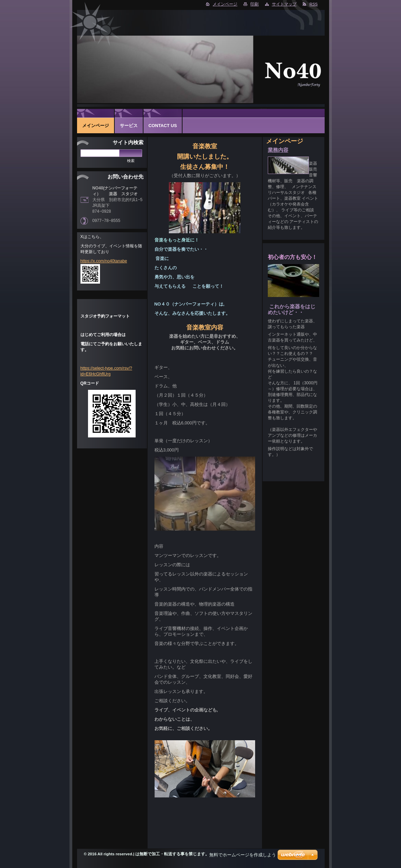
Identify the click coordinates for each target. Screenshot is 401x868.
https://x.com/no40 (97, 261)
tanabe (121, 261)
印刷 (254, 4)
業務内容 (278, 150)
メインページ (225, 4)
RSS (314, 4)
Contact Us (163, 126)
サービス (129, 126)
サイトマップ (284, 4)
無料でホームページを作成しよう (243, 855)
